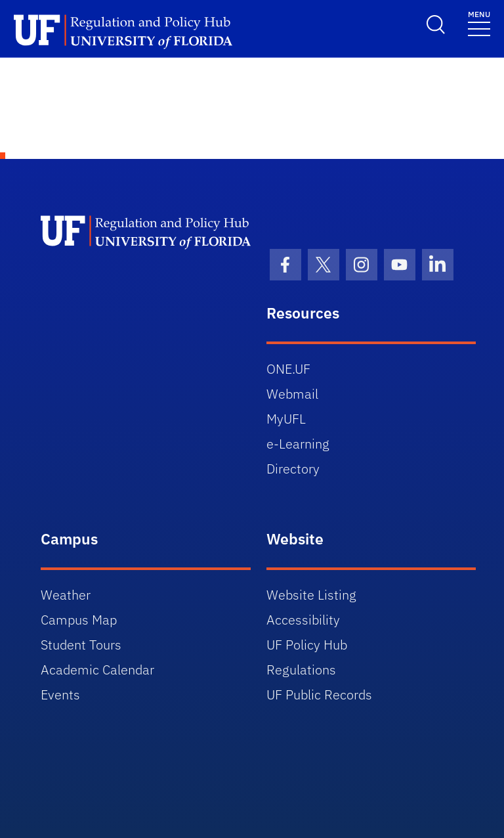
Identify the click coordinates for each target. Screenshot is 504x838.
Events (60, 695)
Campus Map (79, 620)
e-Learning (298, 444)
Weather (66, 595)
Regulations (301, 670)
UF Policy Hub (307, 645)
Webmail (292, 394)
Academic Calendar (97, 670)
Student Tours (81, 645)
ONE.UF (288, 369)
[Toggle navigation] (479, 23)
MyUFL (286, 419)
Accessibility (303, 620)
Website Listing (311, 595)
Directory (293, 469)
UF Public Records (319, 695)
